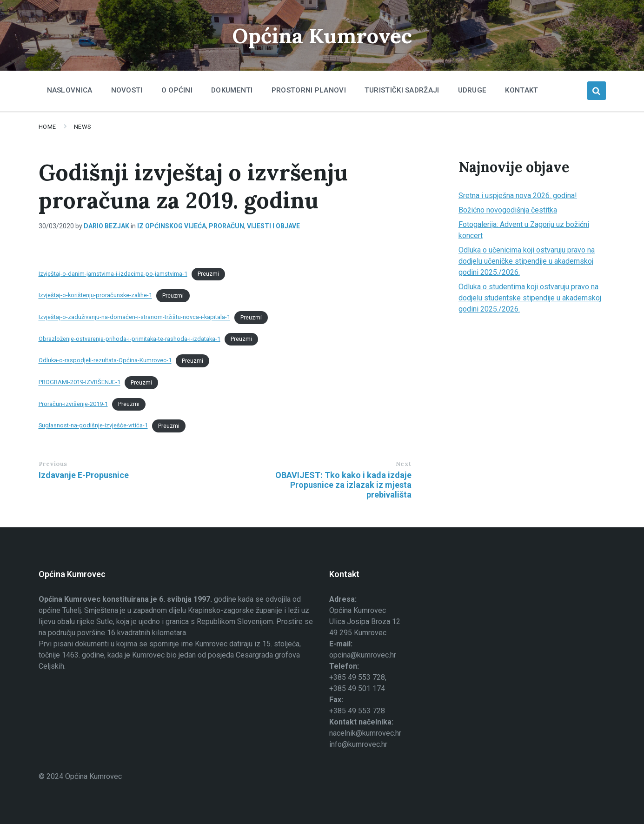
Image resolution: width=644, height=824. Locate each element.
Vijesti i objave (273, 226)
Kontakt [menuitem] (521, 90)
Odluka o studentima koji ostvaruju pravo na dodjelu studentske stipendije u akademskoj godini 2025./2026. (530, 298)
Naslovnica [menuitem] (70, 90)
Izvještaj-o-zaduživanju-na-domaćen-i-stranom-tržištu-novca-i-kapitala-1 (134, 317)
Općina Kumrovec (322, 35)
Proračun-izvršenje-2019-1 (73, 404)
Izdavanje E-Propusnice (84, 475)
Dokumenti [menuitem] (232, 90)
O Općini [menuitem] (177, 90)
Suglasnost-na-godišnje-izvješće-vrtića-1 (93, 426)
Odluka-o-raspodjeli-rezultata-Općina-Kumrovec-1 (105, 361)
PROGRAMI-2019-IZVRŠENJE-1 (80, 382)
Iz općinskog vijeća (172, 226)
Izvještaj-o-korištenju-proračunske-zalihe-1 (95, 296)
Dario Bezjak (106, 226)
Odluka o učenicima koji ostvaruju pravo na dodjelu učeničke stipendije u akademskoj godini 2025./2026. (527, 261)
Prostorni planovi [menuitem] (309, 90)
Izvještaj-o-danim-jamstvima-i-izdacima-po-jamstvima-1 (113, 274)
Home (47, 127)
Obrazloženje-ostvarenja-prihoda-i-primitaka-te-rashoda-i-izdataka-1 (129, 339)
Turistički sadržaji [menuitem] (402, 90)
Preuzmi (208, 274)
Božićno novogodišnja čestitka (508, 210)
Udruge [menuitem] (472, 90)
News (83, 127)
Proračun (226, 226)
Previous (53, 464)
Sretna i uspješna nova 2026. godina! (518, 196)
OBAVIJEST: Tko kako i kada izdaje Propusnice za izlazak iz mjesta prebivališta (343, 485)
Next (404, 464)
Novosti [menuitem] (127, 90)
